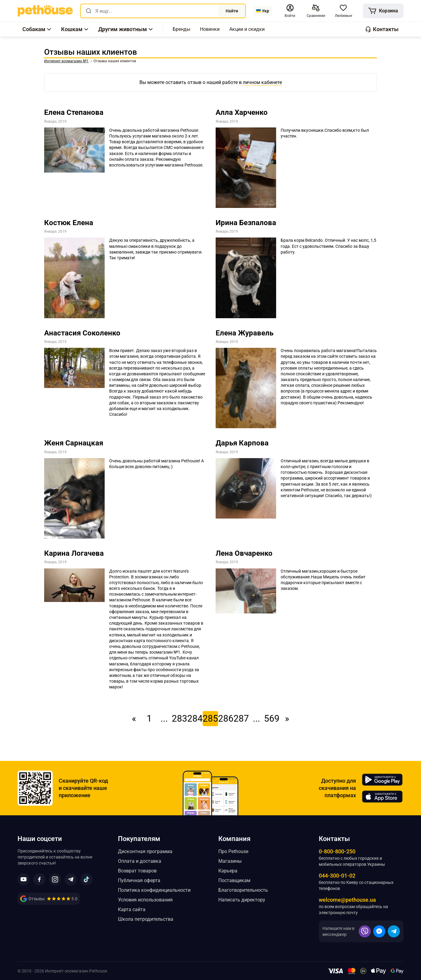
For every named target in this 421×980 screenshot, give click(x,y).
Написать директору (242, 900)
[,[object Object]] (181, 29)
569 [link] (272, 718)
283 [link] (179, 718)
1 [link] (149, 718)
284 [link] (195, 718)
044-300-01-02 (337, 876)
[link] (45, 11)
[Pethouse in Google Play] (382, 780)
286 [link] (226, 718)
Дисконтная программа (145, 851)
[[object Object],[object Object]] (316, 11)
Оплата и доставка (140, 861)
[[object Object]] (383, 11)
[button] (290, 11)
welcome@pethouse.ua (347, 900)
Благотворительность (243, 890)
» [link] (287, 718)
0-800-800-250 (337, 851)
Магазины (230, 861)
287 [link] (241, 718)
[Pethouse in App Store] (382, 797)
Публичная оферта (139, 880)
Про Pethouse (233, 851)
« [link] (134, 718)
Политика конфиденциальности (154, 890)
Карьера (228, 871)
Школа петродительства (146, 919)
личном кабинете (262, 82)
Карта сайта (132, 909)
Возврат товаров (137, 871)
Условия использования (145, 900)
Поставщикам (234, 880)
